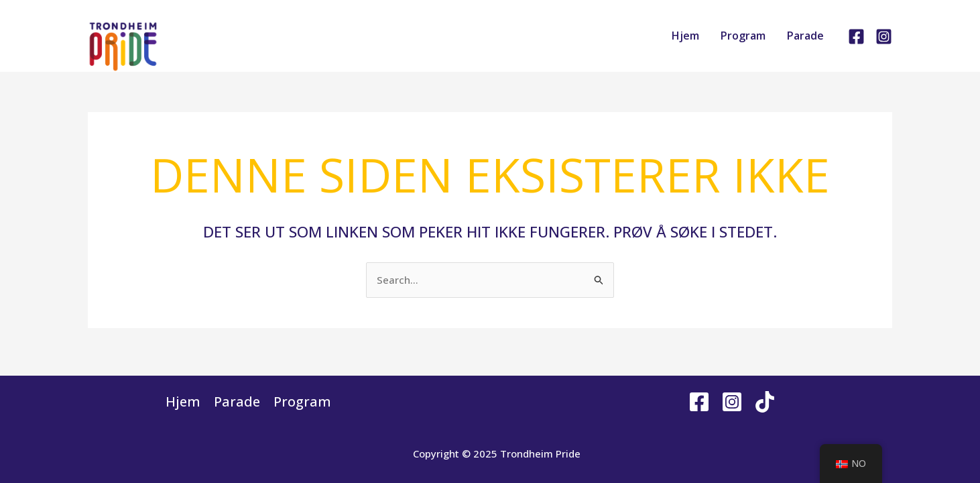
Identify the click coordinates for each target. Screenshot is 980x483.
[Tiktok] (765, 402)
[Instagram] (884, 37)
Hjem (685, 36)
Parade (805, 36)
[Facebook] (856, 37)
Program (743, 36)
